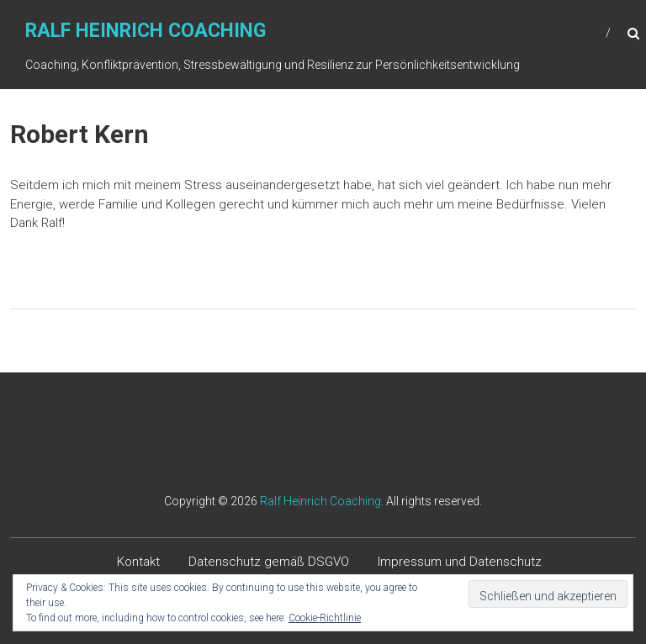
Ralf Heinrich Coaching (146, 31)
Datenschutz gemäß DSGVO (269, 562)
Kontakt (138, 562)
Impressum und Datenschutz (460, 562)
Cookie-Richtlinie (325, 618)
